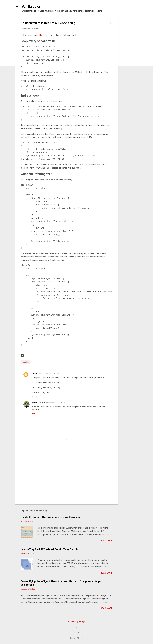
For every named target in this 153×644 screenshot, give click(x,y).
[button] (111, 23)
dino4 (83, 627)
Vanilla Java (31, 7)
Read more (106, 541)
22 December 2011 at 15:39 (56, 403)
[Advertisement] (129, 59)
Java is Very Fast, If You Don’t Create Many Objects (50, 549)
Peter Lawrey (38, 403)
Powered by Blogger (77, 622)
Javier (35, 373)
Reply (35, 397)
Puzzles (25, 362)
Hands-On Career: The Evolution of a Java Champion (51, 517)
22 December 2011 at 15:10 (49, 374)
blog (41, 35)
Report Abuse (76, 638)
